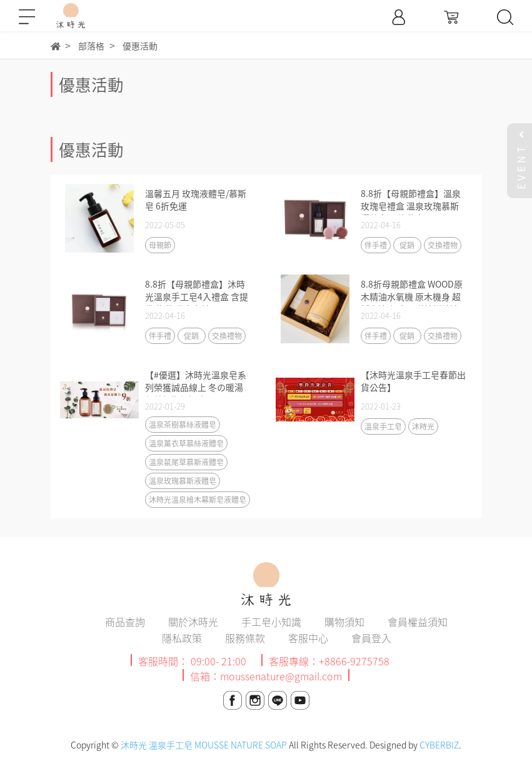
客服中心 (308, 638)
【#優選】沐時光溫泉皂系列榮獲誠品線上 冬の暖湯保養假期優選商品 (196, 387)
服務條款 (245, 638)
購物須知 (344, 622)
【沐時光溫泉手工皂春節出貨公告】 (413, 381)
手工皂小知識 (271, 622)
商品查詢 (125, 622)
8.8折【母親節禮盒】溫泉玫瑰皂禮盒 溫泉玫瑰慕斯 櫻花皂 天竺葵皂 (411, 206)
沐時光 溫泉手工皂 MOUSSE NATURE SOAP (204, 745)
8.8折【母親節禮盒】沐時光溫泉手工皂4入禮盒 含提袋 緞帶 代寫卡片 (197, 296)
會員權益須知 (418, 622)
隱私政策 (182, 638)
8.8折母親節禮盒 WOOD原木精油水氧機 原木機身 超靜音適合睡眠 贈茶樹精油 (412, 296)
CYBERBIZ (439, 745)
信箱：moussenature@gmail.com (266, 676)
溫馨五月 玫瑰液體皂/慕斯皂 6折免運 (196, 199)
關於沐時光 (193, 622)
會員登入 (371, 638)
